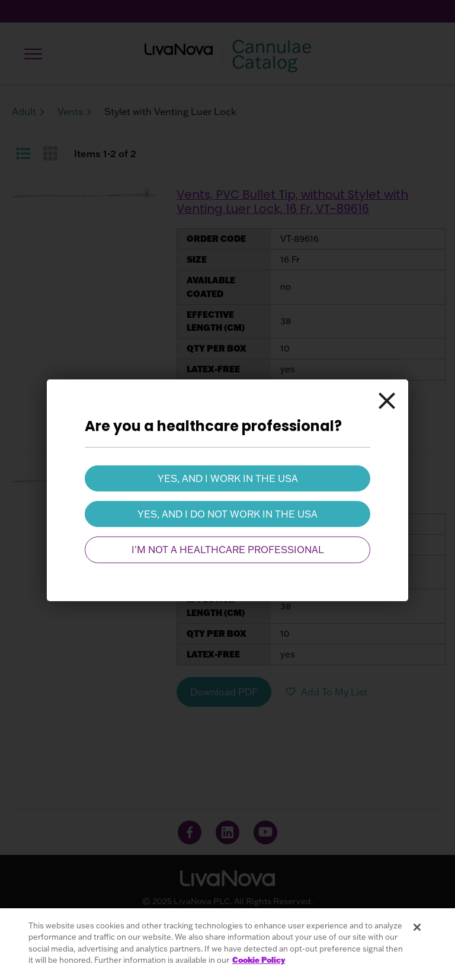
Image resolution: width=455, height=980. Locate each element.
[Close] (387, 400)
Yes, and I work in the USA (228, 478)
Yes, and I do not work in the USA (227, 514)
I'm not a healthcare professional (228, 550)
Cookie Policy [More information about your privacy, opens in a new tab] (259, 960)
